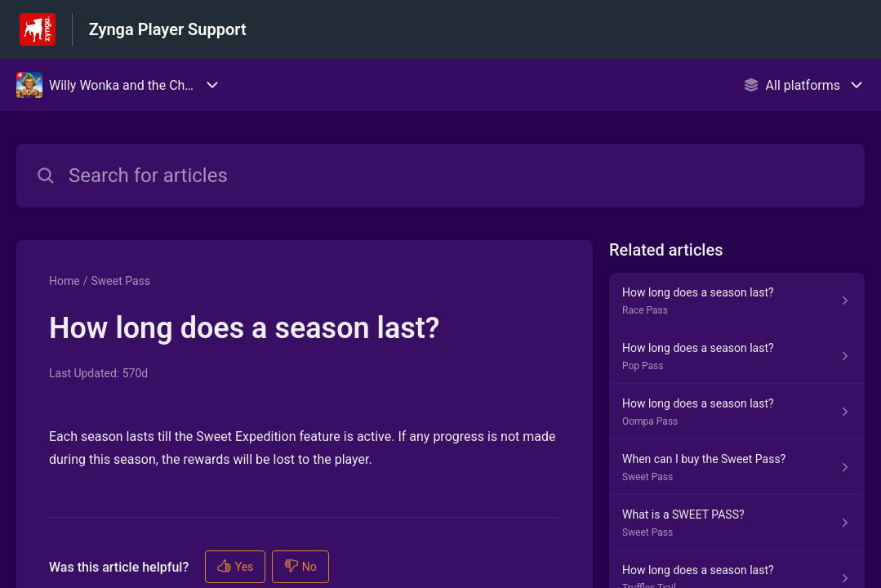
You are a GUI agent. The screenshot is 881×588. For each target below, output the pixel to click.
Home (65, 281)
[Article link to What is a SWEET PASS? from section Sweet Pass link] (737, 523)
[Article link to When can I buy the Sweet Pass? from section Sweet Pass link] (737, 467)
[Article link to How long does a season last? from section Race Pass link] (737, 301)
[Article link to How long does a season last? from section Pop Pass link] (737, 356)
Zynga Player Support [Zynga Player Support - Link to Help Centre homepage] (168, 29)
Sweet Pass (120, 281)
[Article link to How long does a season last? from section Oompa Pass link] (737, 412)
